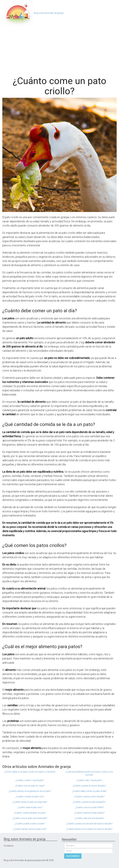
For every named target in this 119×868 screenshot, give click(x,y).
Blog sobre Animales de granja (49, 13)
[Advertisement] (59, 50)
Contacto (9, 846)
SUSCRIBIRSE (73, 856)
